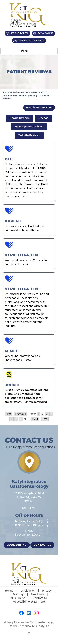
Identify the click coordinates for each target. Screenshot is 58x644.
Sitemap (18, 594)
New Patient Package (31, 40)
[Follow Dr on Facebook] (22, 613)
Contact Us (42, 545)
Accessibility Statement (29, 602)
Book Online (45, 33)
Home (9, 591)
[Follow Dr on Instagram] (36, 613)
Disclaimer (28, 591)
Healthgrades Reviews (29, 127)
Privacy (47, 591)
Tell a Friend (17, 598)
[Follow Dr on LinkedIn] (29, 613)
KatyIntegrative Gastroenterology (29, 484)
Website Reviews (29, 135)
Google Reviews (20, 118)
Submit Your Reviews (39, 108)
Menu (28, 51)
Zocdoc (44, 118)
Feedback (38, 594)
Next (35, 419)
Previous (20, 414)
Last (45, 419)
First (8, 414)
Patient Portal (19, 33)
